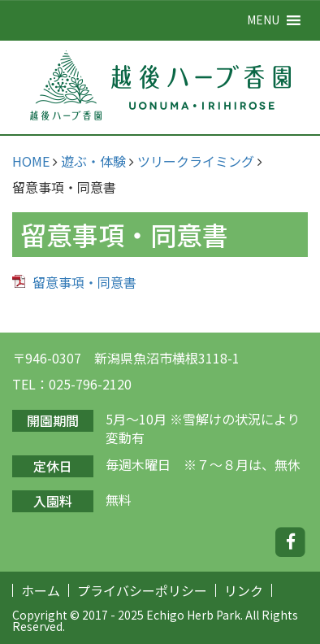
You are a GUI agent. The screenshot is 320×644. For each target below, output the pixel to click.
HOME (31, 161)
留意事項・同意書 (84, 282)
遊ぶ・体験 (93, 161)
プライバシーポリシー (142, 590)
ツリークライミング (196, 161)
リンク (244, 590)
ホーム (41, 590)
